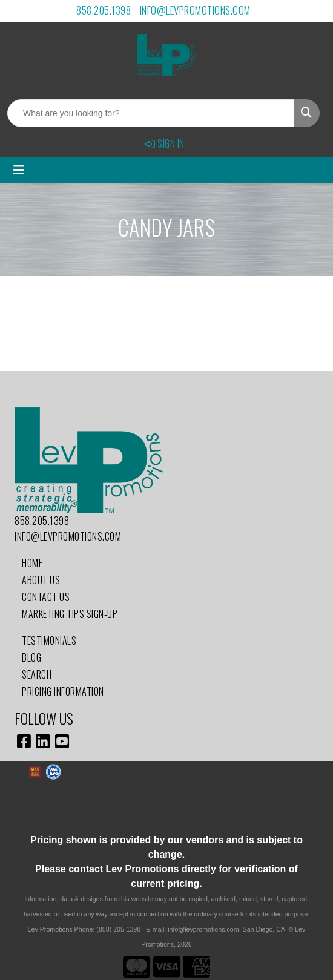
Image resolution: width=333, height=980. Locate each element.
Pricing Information (63, 691)
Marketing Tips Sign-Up (70, 614)
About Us (41, 580)
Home (32, 563)
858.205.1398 (104, 10)
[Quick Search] (151, 113)
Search (37, 674)
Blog (31, 657)
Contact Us (46, 597)
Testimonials (49, 640)
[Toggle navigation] (19, 170)
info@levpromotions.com (195, 10)
